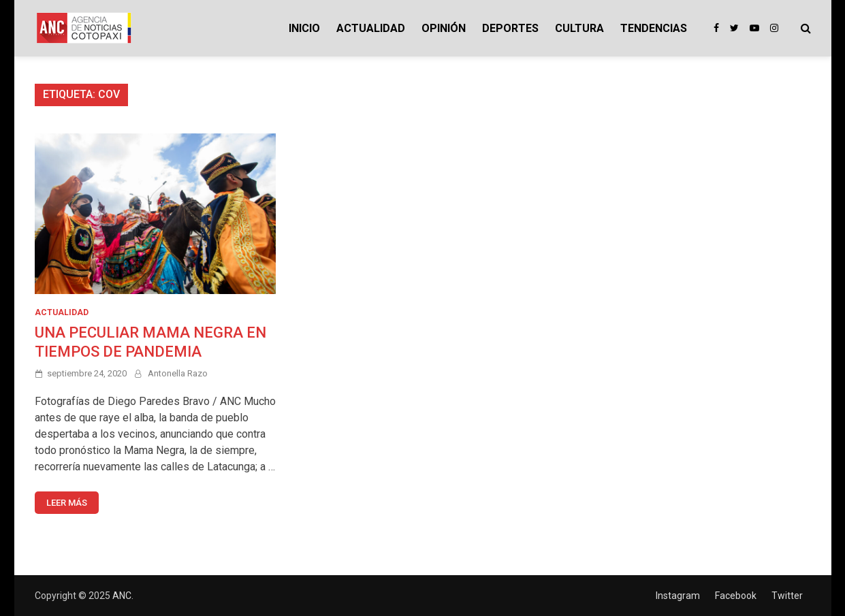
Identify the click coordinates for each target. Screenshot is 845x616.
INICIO (304, 28)
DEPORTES (510, 28)
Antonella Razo (178, 373)
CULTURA (579, 28)
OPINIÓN (444, 28)
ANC (122, 596)
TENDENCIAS (654, 28)
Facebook (736, 596)
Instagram (678, 596)
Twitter (787, 596)
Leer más (67, 503)
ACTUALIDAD (371, 28)
